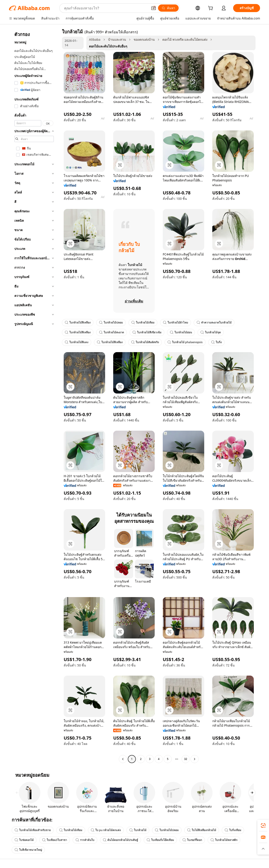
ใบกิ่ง (216, 342)
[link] (263, 825)
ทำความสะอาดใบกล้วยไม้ (214, 322)
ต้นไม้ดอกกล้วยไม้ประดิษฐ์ (120, 840)
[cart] (211, 9)
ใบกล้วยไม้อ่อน (181, 332)
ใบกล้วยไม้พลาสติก (224, 840)
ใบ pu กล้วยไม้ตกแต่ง (106, 830)
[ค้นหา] (168, 8)
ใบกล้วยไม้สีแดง (77, 342)
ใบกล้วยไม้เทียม (143, 322)
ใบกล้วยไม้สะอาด (112, 332)
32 (186, 759)
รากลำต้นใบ (85, 840)
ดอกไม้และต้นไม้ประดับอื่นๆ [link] (108, 46)
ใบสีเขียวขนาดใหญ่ (28, 850)
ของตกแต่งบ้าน (144, 39)
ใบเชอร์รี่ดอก (192, 840)
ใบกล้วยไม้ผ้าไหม (176, 322)
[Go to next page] (195, 759)
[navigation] (34, 396)
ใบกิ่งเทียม (233, 830)
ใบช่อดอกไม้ (24, 840)
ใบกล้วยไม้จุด (211, 332)
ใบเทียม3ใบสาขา (55, 840)
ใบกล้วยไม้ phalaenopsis (185, 342)
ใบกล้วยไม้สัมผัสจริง (145, 342)
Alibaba (95, 39)
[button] (154, 8)
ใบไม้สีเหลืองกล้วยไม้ (202, 830)
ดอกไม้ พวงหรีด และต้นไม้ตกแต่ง (185, 39)
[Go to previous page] (123, 759)
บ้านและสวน (117, 39)
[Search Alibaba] (106, 8)
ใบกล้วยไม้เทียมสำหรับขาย (33, 830)
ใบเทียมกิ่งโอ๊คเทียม (160, 840)
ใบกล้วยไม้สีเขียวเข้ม (147, 332)
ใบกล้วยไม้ (138, 830)
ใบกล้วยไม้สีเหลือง (78, 322)
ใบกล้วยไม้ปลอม (111, 322)
